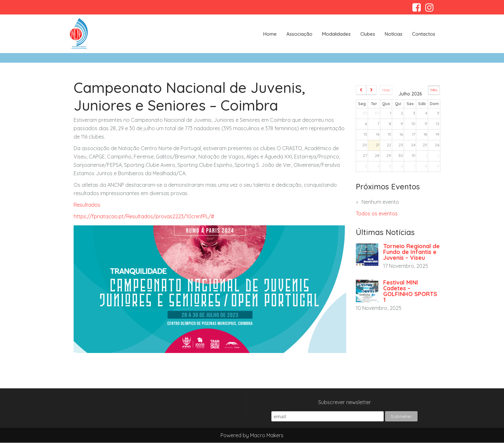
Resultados (88, 205)
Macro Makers (267, 435)
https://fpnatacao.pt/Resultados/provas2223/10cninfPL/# (144, 216)
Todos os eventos (377, 213)
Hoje (386, 90)
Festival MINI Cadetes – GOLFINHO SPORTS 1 (410, 291)
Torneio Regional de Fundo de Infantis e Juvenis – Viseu (411, 252)
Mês (434, 90)
